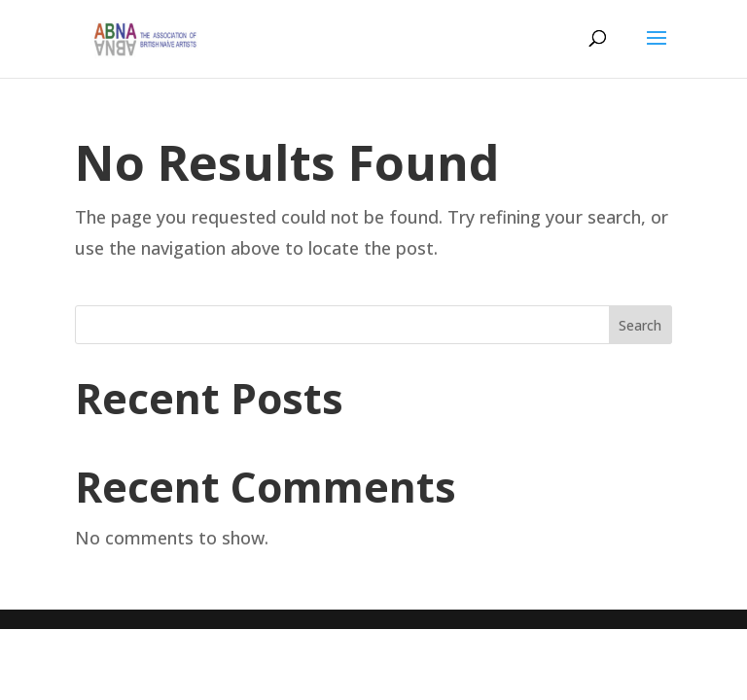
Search (640, 325)
